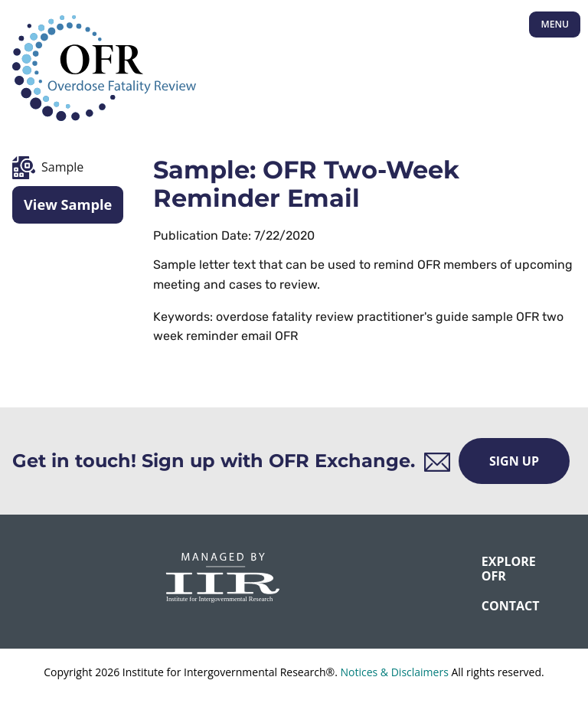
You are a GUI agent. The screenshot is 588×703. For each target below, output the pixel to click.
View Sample (68, 204)
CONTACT (492, 606)
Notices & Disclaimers (394, 672)
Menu (555, 24)
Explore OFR (492, 569)
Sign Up (514, 461)
